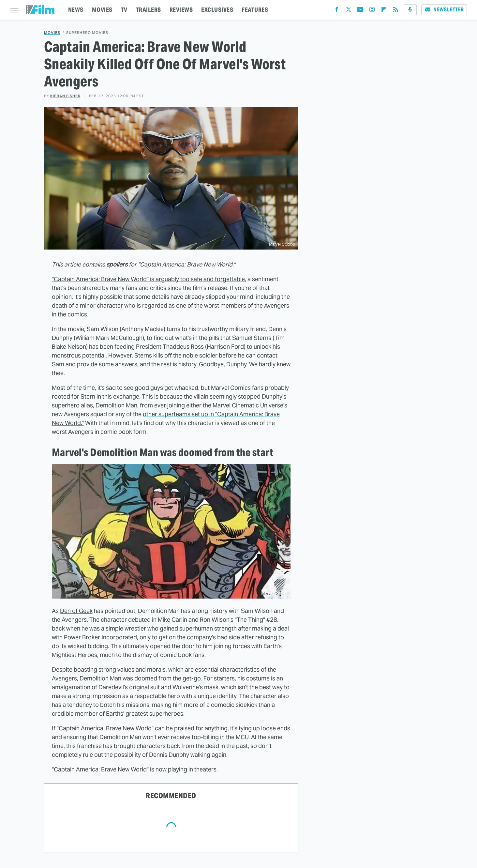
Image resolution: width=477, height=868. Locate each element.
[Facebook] (337, 11)
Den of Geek (76, 611)
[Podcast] (410, 10)
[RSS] (395, 11)
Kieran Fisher (65, 96)
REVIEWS (181, 10)
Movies (52, 33)
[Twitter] (349, 11)
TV (124, 10)
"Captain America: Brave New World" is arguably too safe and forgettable (148, 279)
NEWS (76, 10)
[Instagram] (372, 11)
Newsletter (444, 10)
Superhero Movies (87, 33)
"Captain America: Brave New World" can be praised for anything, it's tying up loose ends (173, 728)
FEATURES (255, 10)
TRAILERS (149, 10)
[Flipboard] (384, 11)
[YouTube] (360, 11)
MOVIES (102, 10)
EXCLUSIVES (217, 10)
